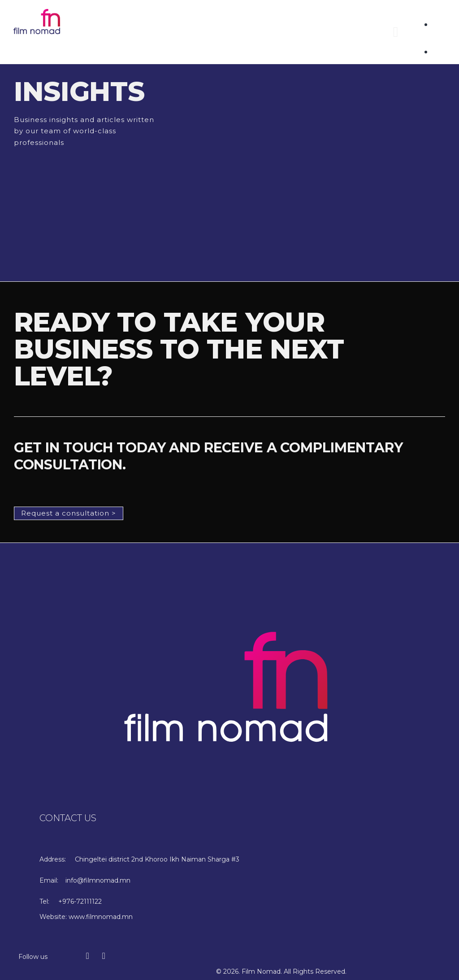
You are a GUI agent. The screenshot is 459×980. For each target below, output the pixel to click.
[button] (396, 32)
